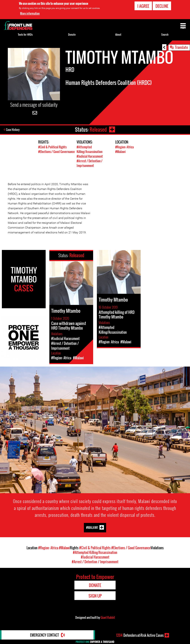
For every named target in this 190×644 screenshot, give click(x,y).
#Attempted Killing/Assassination (90, 149)
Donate (72, 34)
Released (98, 130)
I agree (143, 6)
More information (30, 13)
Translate (181, 47)
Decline (162, 6)
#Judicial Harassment (90, 156)
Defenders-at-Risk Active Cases (140, 635)
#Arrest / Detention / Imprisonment (90, 163)
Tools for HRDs (25, 34)
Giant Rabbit (108, 617)
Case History (13, 130)
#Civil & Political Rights (52, 147)
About (118, 34)
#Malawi (120, 152)
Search (165, 34)
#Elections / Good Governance (56, 152)
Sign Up (95, 596)
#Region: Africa (125, 147)
